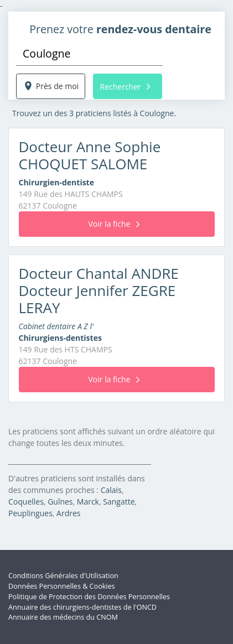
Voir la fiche (113, 224)
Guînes (60, 502)
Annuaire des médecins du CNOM (63, 617)
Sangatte (119, 502)
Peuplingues (30, 513)
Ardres (68, 513)
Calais (111, 490)
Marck (88, 502)
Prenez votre (120, 29)
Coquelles (26, 502)
